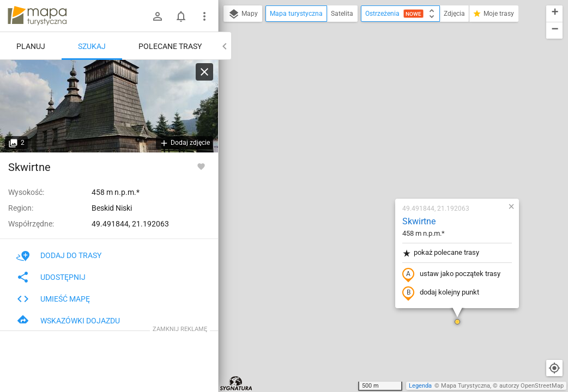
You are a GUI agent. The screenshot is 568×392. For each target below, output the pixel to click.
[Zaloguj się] (158, 16)
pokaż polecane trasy (376, 127)
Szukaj (92, 46)
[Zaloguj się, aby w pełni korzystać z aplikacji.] (201, 166)
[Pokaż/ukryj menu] (204, 16)
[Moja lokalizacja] (554, 368)
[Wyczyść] (204, 72)
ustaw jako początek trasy (387, 149)
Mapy (243, 14)
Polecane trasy (170, 46)
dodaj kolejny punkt (376, 167)
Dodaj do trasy (59, 255)
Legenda (420, 386)
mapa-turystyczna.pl (37, 16)
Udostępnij (51, 277)
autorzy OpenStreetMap (531, 386)
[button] (393, 196)
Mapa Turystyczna (466, 386)
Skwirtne (355, 96)
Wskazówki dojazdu (68, 321)
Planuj (31, 46)
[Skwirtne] (109, 106)
